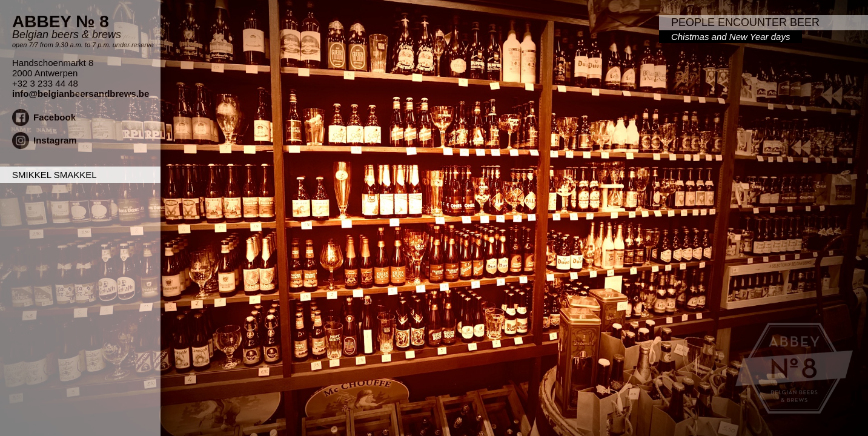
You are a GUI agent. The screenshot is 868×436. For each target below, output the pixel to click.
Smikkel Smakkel (55, 175)
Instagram (55, 140)
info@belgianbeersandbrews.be (81, 94)
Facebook (55, 117)
